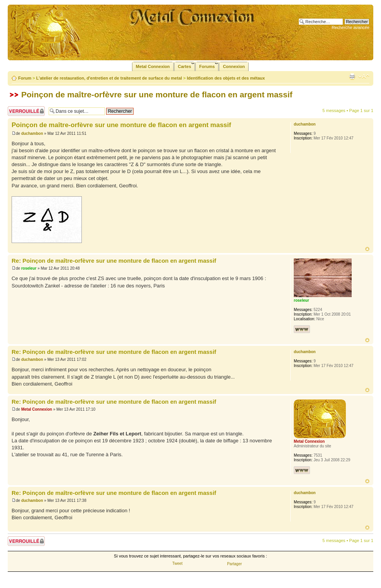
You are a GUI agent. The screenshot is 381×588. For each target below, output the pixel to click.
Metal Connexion (37, 409)
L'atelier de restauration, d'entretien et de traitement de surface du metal (109, 78)
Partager (234, 564)
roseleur (29, 268)
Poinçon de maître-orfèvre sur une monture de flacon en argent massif (157, 94)
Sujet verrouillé (26, 111)
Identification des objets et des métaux (226, 78)
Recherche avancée (351, 27)
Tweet (177, 563)
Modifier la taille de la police (364, 76)
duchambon (32, 133)
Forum (25, 78)
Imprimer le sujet (352, 76)
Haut (367, 249)
